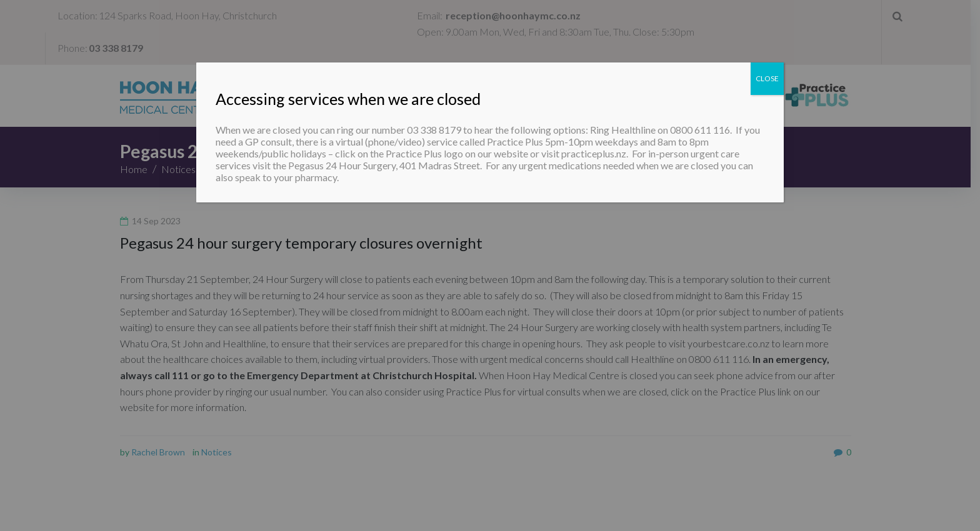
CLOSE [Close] (767, 78)
